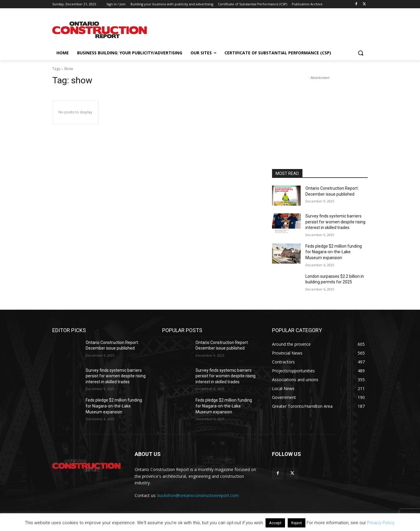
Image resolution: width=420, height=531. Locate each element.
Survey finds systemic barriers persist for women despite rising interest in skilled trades (335, 222)
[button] (361, 53)
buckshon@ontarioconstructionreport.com (198, 495)
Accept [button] (275, 523)
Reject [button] (297, 523)
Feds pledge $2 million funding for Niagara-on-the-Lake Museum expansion (334, 252)
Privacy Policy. (381, 523)
